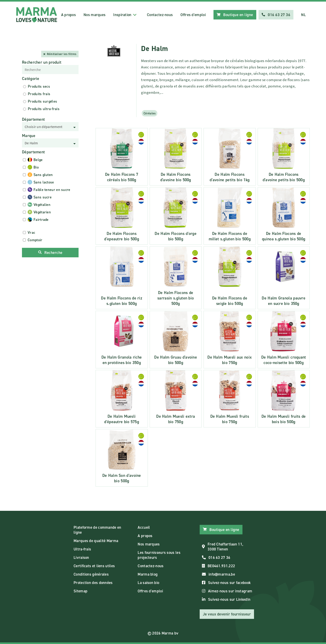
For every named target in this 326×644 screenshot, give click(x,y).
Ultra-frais (82, 549)
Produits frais (39, 94)
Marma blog (148, 574)
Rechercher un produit (42, 62)
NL (303, 15)
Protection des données (93, 583)
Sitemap (80, 591)
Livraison (81, 557)
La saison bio (148, 583)
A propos (68, 15)
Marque (29, 136)
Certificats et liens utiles (94, 566)
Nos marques (95, 15)
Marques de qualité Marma (96, 541)
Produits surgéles (42, 101)
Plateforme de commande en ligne (97, 530)
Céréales (150, 113)
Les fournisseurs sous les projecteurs (159, 555)
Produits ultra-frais (44, 109)
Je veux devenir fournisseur (227, 614)
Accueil (144, 527)
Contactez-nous (160, 15)
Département (33, 119)
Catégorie (31, 79)
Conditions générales (91, 574)
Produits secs (39, 86)
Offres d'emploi (193, 15)
